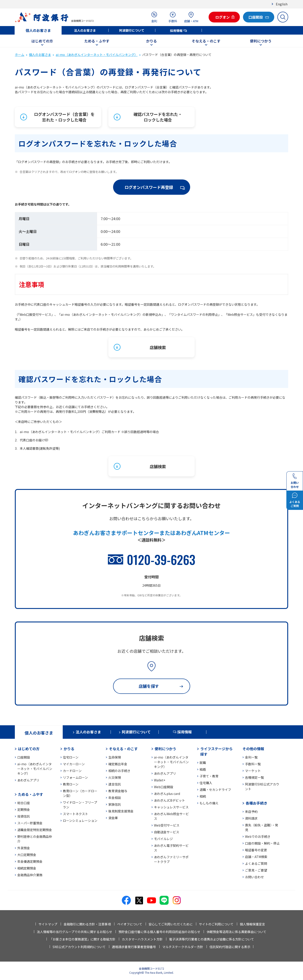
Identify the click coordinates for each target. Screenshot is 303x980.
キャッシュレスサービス (171, 807)
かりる (151, 41)
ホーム (20, 55)
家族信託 (115, 804)
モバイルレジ (163, 839)
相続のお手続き (119, 771)
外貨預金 (24, 848)
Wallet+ (160, 780)
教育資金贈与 (118, 791)
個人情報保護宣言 (252, 924)
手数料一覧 (253, 764)
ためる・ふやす (97, 41)
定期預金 (24, 810)
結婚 (203, 769)
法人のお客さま (85, 30)
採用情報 (176, 31)
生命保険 (115, 757)
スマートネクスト (76, 814)
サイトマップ (48, 924)
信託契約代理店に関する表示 (230, 947)
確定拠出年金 (118, 764)
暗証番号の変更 (256, 850)
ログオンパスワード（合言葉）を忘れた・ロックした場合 (64, 117)
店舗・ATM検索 (256, 857)
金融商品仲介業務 (30, 875)
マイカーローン (74, 764)
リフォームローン (75, 777)
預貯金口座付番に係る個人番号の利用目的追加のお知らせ (159, 932)
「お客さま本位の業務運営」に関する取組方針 (82, 939)
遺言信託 (115, 784)
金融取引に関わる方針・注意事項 (87, 924)
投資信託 (24, 816)
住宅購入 (206, 783)
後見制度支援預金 (121, 811)
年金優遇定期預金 (30, 861)
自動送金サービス (167, 832)
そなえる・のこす (206, 41)
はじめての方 (42, 41)
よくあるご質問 (256, 863)
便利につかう (261, 41)
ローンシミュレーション (80, 821)
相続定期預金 (27, 868)
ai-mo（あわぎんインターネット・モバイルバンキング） (97, 55)
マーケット (253, 771)
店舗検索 (158, 347)
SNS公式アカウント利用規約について (79, 947)
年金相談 (115, 798)
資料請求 (251, 818)
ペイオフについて (130, 924)
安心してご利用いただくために (171, 924)
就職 (203, 763)
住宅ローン (71, 757)
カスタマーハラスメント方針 (142, 939)
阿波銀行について (132, 30)
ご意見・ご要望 (256, 870)
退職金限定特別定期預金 (35, 830)
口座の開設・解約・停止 (262, 843)
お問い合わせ (254, 877)
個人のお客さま (38, 30)
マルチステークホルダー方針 (183, 947)
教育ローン (71, 784)
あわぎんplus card (167, 794)
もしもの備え (209, 803)
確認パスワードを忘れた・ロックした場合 (158, 117)
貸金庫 (113, 818)
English (282, 4)
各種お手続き (256, 803)
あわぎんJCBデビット (169, 800)
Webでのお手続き (258, 836)
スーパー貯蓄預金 (30, 823)
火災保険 (115, 777)
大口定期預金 (27, 855)
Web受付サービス (167, 825)
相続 (203, 796)
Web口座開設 (164, 787)
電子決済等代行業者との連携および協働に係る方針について (212, 939)
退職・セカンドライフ (215, 790)
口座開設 (24, 757)
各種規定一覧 (254, 777)
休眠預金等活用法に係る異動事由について (236, 932)
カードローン (72, 771)
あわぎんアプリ (28, 780)
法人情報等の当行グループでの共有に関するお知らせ (75, 932)
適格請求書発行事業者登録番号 (134, 947)
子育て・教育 (209, 776)
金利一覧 (251, 757)
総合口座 (24, 803)
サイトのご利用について (216, 924)
